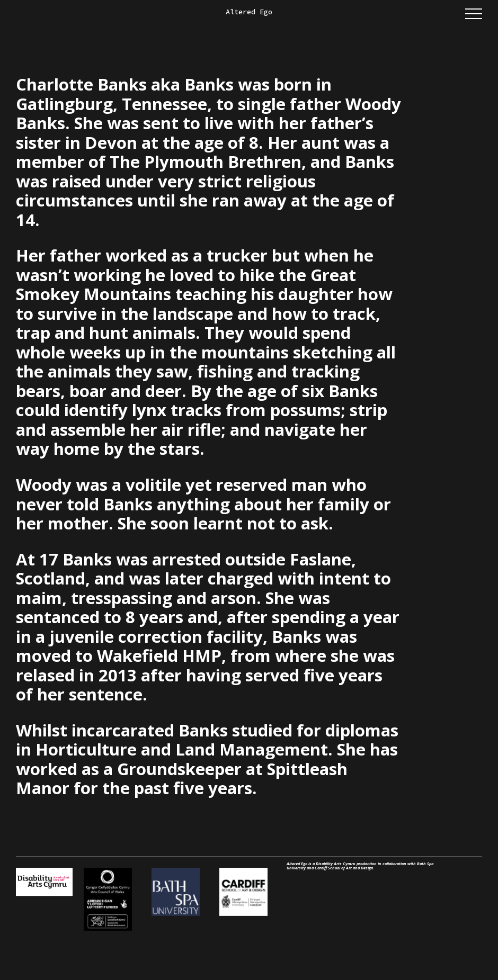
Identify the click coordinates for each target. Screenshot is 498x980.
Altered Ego (249, 12)
